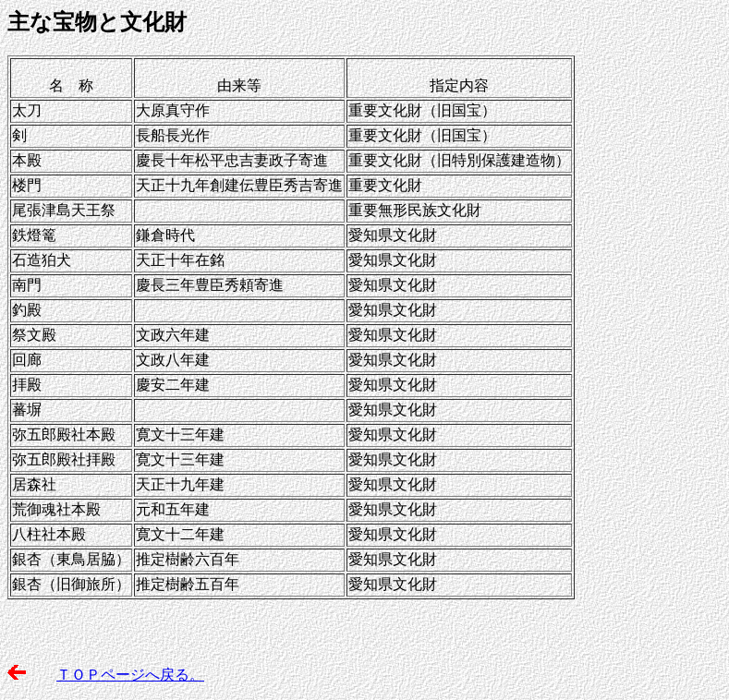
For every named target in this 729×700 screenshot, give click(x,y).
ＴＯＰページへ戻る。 (130, 675)
